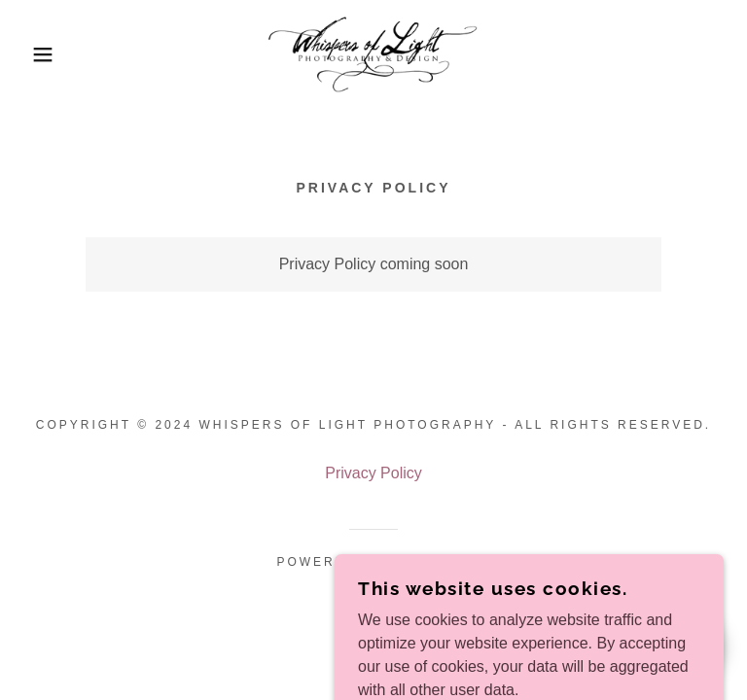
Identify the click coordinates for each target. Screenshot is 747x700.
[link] (373, 54)
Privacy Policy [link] (373, 473)
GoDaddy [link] (431, 562)
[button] (37, 54)
